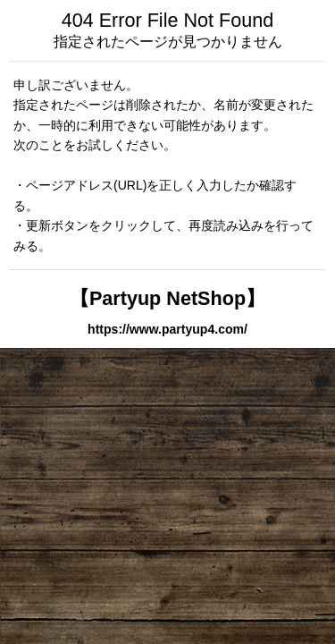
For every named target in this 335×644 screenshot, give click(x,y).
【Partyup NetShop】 (167, 298)
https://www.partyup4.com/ (167, 329)
